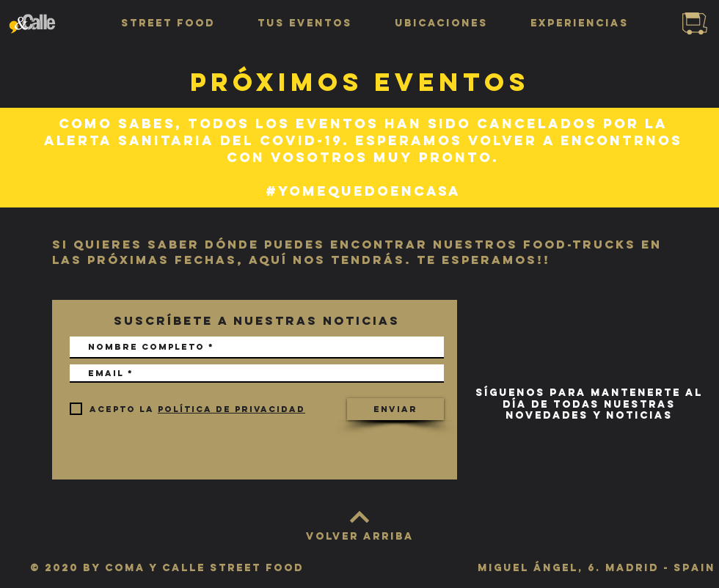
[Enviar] (395, 409)
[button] (168, 23)
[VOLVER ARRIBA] (359, 537)
